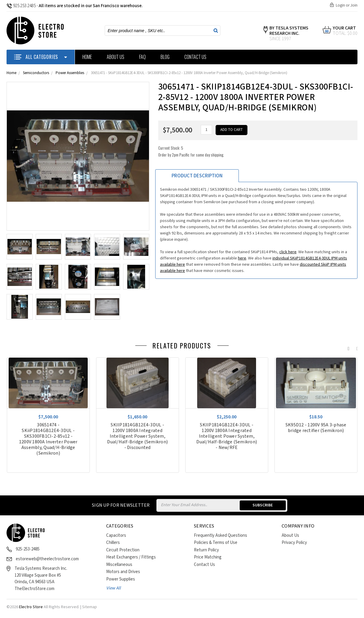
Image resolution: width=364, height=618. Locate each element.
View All (113, 588)
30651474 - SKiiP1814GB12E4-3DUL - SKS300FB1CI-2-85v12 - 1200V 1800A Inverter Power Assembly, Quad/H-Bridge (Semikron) (48, 439)
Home (87, 57)
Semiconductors (36, 73)
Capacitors (116, 535)
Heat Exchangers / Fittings (131, 557)
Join (354, 5)
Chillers (113, 543)
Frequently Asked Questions (221, 535)
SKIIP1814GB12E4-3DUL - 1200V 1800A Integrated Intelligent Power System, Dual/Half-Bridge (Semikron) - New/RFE (227, 436)
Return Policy (206, 550)
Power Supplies (121, 579)
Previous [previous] (347, 347)
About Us (116, 57)
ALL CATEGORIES (41, 57)
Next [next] (356, 347)
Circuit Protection (123, 550)
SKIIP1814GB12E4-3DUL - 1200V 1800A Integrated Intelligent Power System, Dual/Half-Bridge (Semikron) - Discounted (137, 436)
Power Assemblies (70, 73)
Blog (165, 57)
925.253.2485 (21, 6)
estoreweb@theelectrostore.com (47, 559)
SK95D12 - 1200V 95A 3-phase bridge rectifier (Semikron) (316, 428)
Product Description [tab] (197, 176)
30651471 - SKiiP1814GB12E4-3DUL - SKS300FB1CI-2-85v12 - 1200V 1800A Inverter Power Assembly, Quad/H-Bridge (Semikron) (189, 73)
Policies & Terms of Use (216, 543)
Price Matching (208, 557)
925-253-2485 (28, 549)
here (242, 258)
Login (340, 5)
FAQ (142, 57)
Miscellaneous (119, 565)
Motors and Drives (123, 572)
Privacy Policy (294, 543)
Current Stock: (191, 151)
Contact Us (195, 57)
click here (288, 252)
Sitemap (90, 607)
